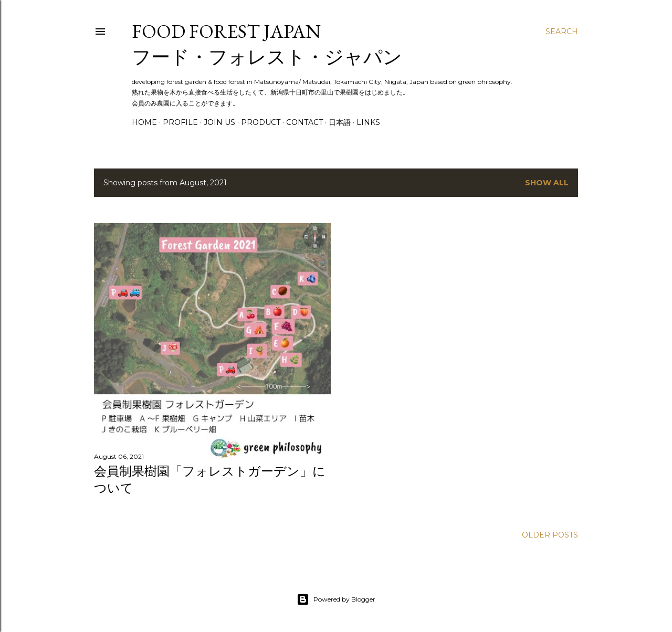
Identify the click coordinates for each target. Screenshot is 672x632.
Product (261, 122)
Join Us (219, 122)
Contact (304, 122)
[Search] (562, 31)
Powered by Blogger (336, 599)
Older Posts (550, 535)
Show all (547, 183)
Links (368, 122)
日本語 (340, 122)
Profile (180, 122)
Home (144, 122)
